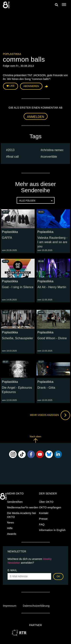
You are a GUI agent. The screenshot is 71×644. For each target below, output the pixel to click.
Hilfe (10, 528)
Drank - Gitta (46, 388)
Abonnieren (31, 86)
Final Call (13, 157)
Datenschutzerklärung (36, 606)
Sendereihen (15, 502)
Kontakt (44, 513)
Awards (12, 534)
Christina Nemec (53, 150)
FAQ (42, 524)
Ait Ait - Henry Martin (52, 287)
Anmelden (36, 117)
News (11, 523)
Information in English (52, 530)
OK (58, 576)
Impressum (10, 606)
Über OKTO (46, 502)
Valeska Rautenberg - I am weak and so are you (53, 242)
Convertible (50, 157)
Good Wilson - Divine (52, 338)
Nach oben (35, 439)
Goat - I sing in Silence (18, 287)
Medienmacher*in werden (23, 507)
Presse (43, 519)
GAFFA (7, 238)
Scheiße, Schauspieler (18, 338)
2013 (11, 150)
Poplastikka (12, 54)
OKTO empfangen (50, 507)
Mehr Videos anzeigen (50, 415)
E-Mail (12, 570)
